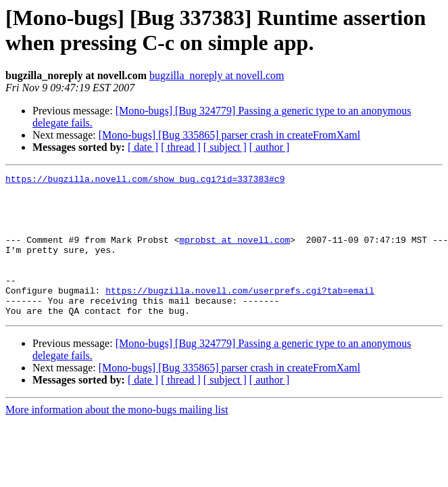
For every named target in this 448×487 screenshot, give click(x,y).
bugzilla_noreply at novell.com (217, 75)
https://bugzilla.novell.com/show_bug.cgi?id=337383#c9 (145, 181)
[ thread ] (181, 147)
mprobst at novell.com (234, 254)
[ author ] (270, 147)
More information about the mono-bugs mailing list (117, 438)
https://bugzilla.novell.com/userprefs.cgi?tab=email (240, 315)
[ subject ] (225, 147)
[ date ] (143, 147)
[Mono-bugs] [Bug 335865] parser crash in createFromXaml (229, 135)
